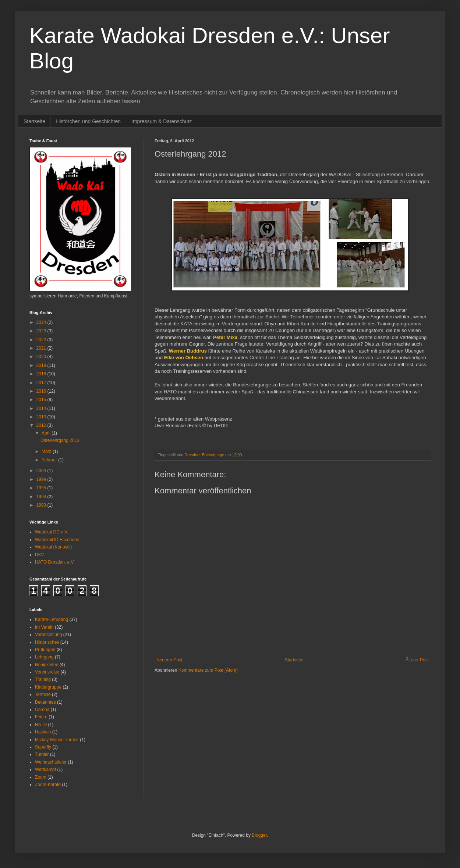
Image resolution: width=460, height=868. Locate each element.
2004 (42, 471)
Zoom (41, 777)
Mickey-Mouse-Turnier (57, 740)
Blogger (259, 835)
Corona (42, 710)
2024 (42, 322)
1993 (42, 505)
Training (43, 679)
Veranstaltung (48, 635)
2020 (42, 357)
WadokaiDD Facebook (57, 540)
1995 (42, 488)
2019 (42, 365)
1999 (42, 479)
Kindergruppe (48, 687)
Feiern (41, 717)
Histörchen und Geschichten (88, 121)
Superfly (43, 747)
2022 (42, 340)
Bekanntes (45, 702)
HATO (41, 725)
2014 (42, 408)
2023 (42, 331)
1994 (42, 497)
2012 (42, 425)
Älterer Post (417, 660)
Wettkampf (45, 769)
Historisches (47, 642)
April (47, 433)
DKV (40, 555)
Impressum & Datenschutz (162, 121)
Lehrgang (44, 657)
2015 (42, 400)
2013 (42, 417)
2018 (42, 374)
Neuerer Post (169, 660)
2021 (42, 348)
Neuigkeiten (47, 665)
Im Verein (44, 627)
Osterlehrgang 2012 (60, 440)
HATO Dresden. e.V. (55, 562)
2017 (42, 383)
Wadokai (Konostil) (53, 547)
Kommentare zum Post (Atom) (208, 670)
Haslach (43, 732)
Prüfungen (45, 650)
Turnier (42, 754)
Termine (43, 694)
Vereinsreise (47, 672)
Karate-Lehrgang (52, 619)
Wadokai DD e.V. (52, 532)
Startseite (34, 121)
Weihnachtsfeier (51, 762)
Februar (50, 460)
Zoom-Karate (48, 785)
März (47, 451)
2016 (42, 391)
